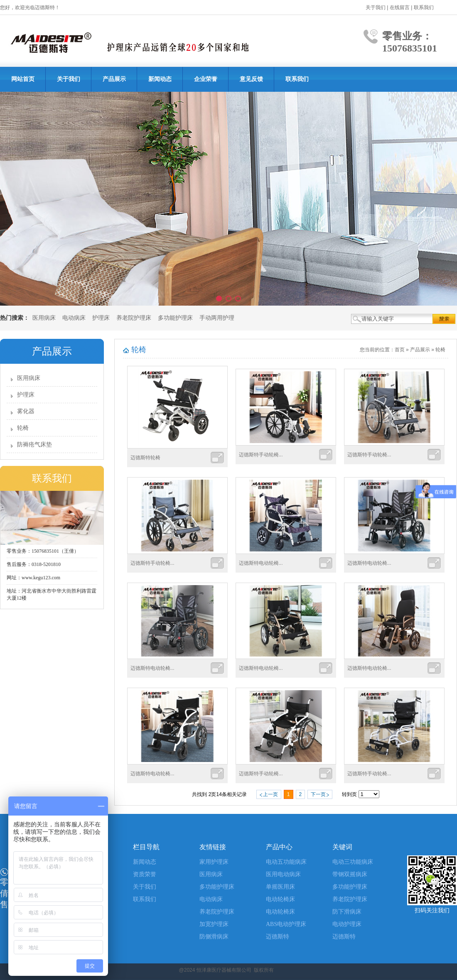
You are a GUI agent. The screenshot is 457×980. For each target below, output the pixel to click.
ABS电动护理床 (286, 924)
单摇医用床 (280, 887)
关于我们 (376, 7)
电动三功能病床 (353, 862)
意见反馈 (251, 79)
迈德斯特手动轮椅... (261, 455)
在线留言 (400, 7)
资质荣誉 (145, 874)
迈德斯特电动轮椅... (261, 563)
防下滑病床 (347, 912)
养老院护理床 (134, 318)
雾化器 (26, 411)
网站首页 (23, 79)
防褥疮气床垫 (34, 445)
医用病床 (44, 318)
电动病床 (74, 318)
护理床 (101, 318)
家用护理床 (214, 862)
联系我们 (424, 7)
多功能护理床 (175, 318)
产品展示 (114, 79)
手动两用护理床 (220, 318)
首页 (400, 350)
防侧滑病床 (214, 937)
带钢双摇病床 (350, 874)
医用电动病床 (283, 874)
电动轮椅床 (280, 899)
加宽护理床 (214, 924)
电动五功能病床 (286, 862)
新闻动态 (160, 79)
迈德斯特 (278, 937)
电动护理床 (347, 924)
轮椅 (23, 428)
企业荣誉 (206, 79)
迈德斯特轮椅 (145, 458)
